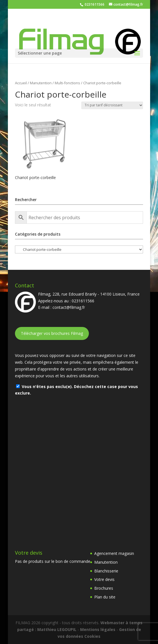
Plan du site (105, 597)
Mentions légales (98, 629)
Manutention (41, 83)
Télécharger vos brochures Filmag (52, 333)
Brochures (104, 588)
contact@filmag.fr (69, 307)
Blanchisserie (106, 571)
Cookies (92, 636)
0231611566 (94, 4)
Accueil (21, 83)
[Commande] (112, 105)
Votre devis (104, 579)
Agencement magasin (114, 553)
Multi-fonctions (67, 83)
